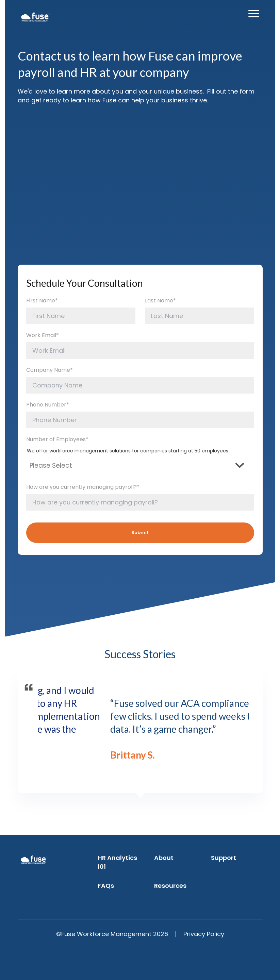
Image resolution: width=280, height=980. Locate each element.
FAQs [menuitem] (106, 886)
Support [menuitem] (224, 858)
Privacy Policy (204, 934)
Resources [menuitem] (170, 886)
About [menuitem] (164, 858)
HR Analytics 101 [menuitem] (117, 862)
